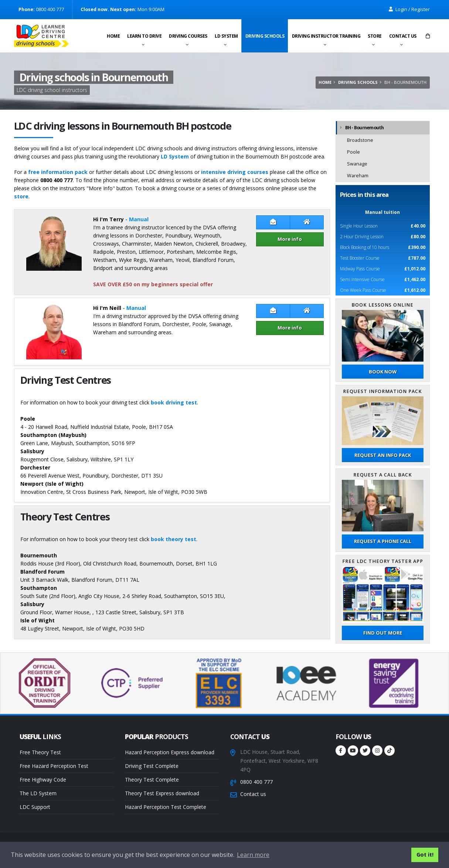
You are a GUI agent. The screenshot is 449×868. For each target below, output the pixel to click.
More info (290, 239)
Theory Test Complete (152, 780)
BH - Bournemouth (365, 128)
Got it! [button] (425, 855)
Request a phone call (383, 541)
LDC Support (35, 807)
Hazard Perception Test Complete (166, 807)
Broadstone (360, 140)
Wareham (358, 176)
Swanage (357, 164)
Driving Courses (188, 36)
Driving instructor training (326, 36)
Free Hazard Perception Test (54, 766)
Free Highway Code (43, 780)
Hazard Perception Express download (170, 752)
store (21, 196)
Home (113, 36)
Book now (383, 372)
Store (375, 36)
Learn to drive (144, 36)
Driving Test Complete (152, 766)
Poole (353, 152)
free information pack (58, 172)
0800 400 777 (256, 782)
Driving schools (265, 36)
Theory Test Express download (162, 793)
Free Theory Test (40, 752)
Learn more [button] (253, 855)
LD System (226, 36)
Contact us (403, 36)
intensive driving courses (235, 172)
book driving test (174, 402)
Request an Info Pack (383, 455)
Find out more (383, 633)
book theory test (174, 539)
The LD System (38, 793)
